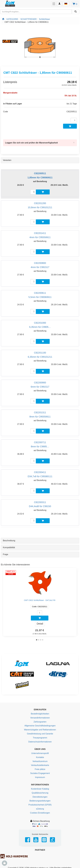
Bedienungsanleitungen (40, 801)
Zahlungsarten (40, 722)
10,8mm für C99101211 (40, 207)
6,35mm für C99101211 (40, 357)
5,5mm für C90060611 (40, 297)
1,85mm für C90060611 (40, 178)
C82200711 (40, 442)
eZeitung (40, 809)
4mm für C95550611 (40, 237)
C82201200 (40, 203)
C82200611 (40, 293)
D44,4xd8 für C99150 (40, 506)
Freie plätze (40, 769)
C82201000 (40, 323)
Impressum (40, 777)
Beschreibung (9, 541)
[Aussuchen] (76, 12)
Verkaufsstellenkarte (40, 765)
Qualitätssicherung (40, 793)
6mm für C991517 (40, 387)
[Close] (74, 142)
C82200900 (40, 383)
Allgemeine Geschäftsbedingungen (40, 726)
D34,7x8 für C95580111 (40, 476)
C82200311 (40, 502)
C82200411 (40, 472)
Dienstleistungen (40, 797)
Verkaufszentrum (40, 761)
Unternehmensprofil (40, 753)
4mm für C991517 (40, 267)
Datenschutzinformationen (40, 742)
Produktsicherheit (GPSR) (40, 805)
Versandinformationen (40, 718)
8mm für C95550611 (40, 417)
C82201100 (40, 353)
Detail (40, 624)
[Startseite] (3, 19)
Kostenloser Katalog (40, 789)
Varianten (7, 160)
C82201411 (40, 233)
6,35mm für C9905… (40, 327)
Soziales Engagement (40, 773)
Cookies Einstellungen (40, 813)
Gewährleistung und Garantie (40, 734)
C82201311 (40, 412)
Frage (6, 554)
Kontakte (40, 757)
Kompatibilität (9, 547)
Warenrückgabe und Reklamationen (40, 730)
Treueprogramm (40, 738)
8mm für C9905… (40, 446)
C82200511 (40, 173)
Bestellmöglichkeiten (40, 714)
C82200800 (40, 263)
